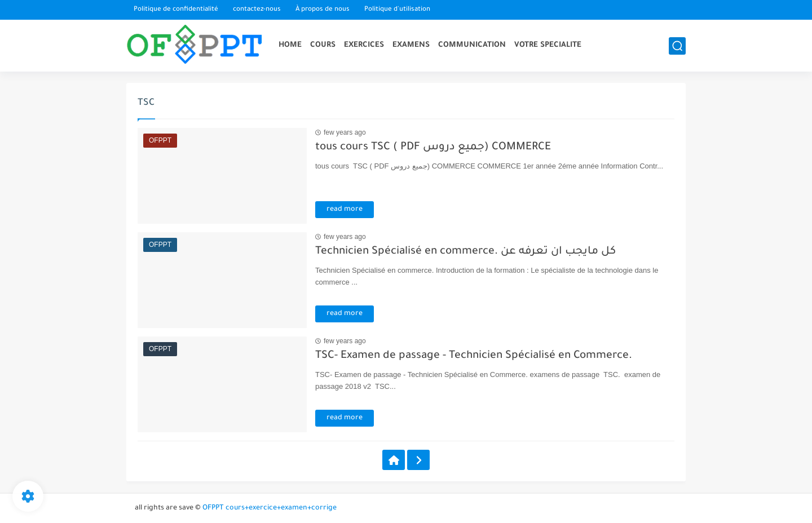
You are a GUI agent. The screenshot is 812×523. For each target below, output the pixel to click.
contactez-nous (257, 10)
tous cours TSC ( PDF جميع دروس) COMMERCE (433, 147)
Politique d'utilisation (397, 10)
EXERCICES (364, 45)
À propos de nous (323, 10)
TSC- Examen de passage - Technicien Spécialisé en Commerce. (474, 356)
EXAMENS (411, 45)
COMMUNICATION (472, 45)
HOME (290, 45)
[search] (677, 46)
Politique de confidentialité (176, 10)
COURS (323, 45)
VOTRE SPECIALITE (548, 45)
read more (345, 210)
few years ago (345, 132)
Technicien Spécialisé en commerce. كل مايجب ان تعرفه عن (465, 252)
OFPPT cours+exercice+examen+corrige (270, 508)
